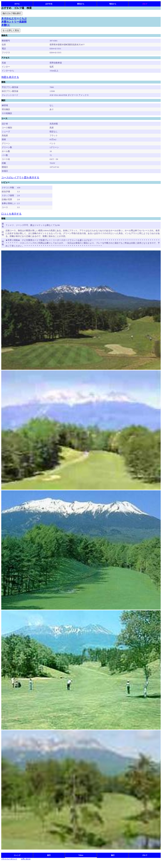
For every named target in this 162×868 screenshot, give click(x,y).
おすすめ (49, 4)
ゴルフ (145, 4)
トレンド (17, 855)
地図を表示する (10, 77)
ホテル (17, 4)
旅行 (113, 855)
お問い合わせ (26, 859)
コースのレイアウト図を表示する (20, 177)
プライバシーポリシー (9, 859)
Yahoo (81, 855)
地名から (113, 4)
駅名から (81, 4)
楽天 (49, 855)
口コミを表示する (11, 214)
